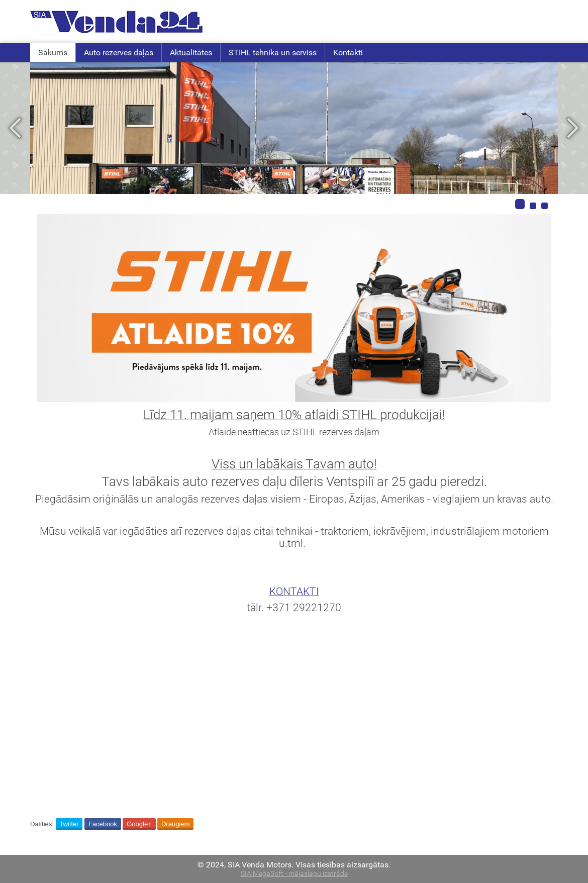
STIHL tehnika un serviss (273, 53)
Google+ (139, 824)
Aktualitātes (191, 53)
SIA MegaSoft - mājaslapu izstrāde (294, 874)
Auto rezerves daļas (119, 53)
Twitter (69, 824)
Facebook (103, 824)
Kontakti (348, 53)
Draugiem (175, 824)
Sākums (53, 53)
